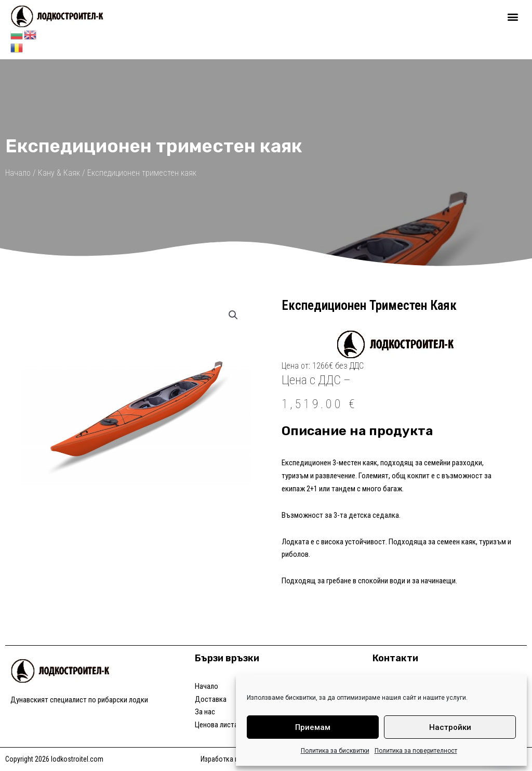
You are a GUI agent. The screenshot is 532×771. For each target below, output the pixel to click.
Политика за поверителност (416, 751)
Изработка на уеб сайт (235, 759)
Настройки (450, 727)
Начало (18, 173)
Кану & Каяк (59, 173)
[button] (513, 16)
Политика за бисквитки (335, 751)
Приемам (313, 727)
